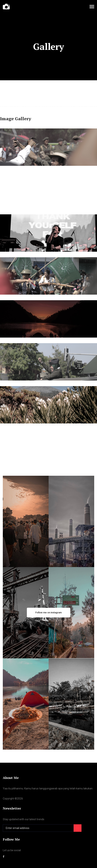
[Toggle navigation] (92, 7)
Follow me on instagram (48, 612)
